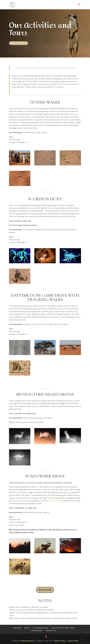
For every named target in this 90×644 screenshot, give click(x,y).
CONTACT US (51, 631)
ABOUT (27, 628)
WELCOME (17, 628)
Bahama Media (27, 641)
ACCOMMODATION (41, 628)
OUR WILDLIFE (37, 631)
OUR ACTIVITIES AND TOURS (63, 628)
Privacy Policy (60, 641)
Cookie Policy (73, 641)
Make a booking (19, 43)
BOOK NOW (45, 590)
